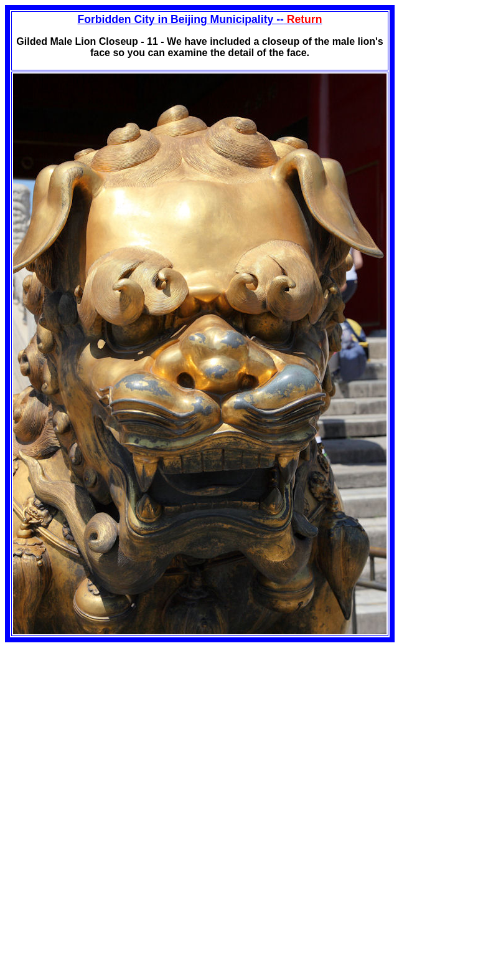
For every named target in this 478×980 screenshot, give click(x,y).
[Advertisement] (110, 730)
